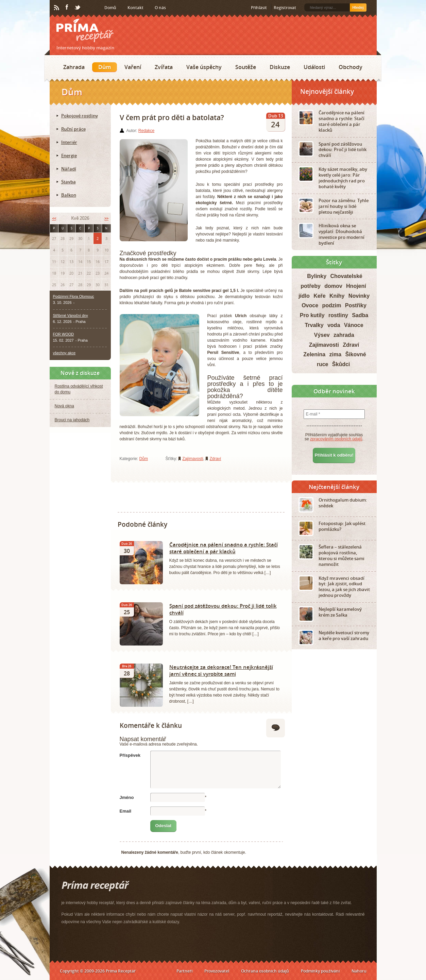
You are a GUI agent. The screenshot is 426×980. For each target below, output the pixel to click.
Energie (69, 156)
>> (106, 218)
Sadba (360, 315)
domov (333, 286)
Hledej (358, 7)
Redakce (146, 131)
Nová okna (64, 406)
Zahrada (74, 67)
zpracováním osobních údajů (336, 439)
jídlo (304, 296)
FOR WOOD (64, 334)
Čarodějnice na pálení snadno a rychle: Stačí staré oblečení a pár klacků (224, 548)
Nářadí (69, 169)
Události (314, 67)
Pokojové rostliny (80, 116)
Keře (320, 296)
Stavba (69, 182)
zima (335, 354)
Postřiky (356, 305)
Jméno (127, 797)
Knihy (337, 296)
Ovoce (310, 305)
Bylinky (317, 276)
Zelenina (314, 354)
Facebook (67, 7)
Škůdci (341, 364)
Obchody (351, 67)
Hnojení (356, 286)
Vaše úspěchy (204, 67)
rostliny (338, 315)
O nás (160, 8)
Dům (105, 67)
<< (54, 218)
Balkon (69, 195)
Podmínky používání (320, 971)
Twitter (78, 8)
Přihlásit (259, 8)
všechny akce (64, 353)
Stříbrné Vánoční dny (71, 315)
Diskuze (280, 67)
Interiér (69, 142)
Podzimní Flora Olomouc (74, 296)
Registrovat (285, 8)
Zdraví (215, 459)
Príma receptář (85, 30)
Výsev (322, 335)
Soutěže (246, 67)
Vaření (133, 67)
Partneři (184, 971)
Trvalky (314, 325)
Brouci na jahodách (72, 420)
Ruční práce (73, 129)
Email (126, 811)
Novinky (359, 296)
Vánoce (354, 325)
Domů (110, 8)
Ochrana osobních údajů (265, 971)
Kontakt (135, 8)
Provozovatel (217, 971)
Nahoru (359, 971)
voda (334, 325)
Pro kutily (312, 315)
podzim (331, 305)
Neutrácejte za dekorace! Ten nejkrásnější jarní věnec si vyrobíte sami (221, 670)
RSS (57, 8)
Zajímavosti (193, 459)
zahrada (344, 335)
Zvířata (164, 67)
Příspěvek (130, 755)
